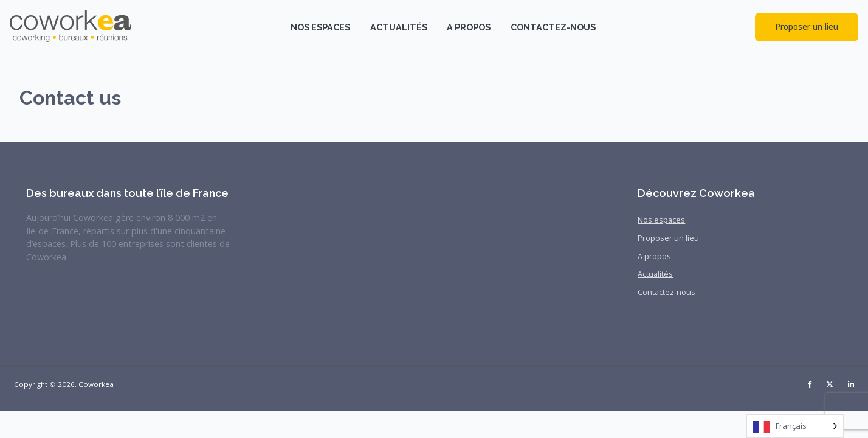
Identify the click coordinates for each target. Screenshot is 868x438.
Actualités (399, 27)
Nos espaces (320, 27)
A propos (469, 27)
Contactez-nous (553, 27)
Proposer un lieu (807, 26)
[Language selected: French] (795, 426)
